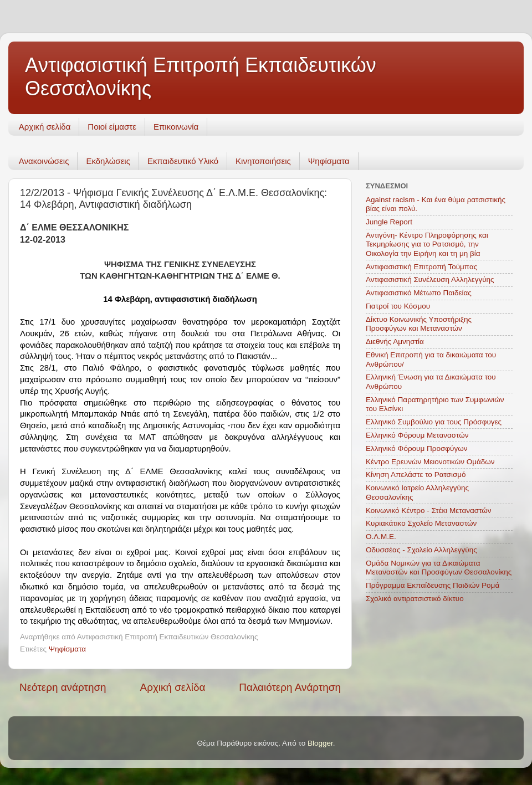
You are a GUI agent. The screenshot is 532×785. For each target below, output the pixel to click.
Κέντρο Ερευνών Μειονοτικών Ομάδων (430, 462)
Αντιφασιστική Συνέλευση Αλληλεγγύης (430, 279)
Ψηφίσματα (329, 161)
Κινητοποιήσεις (263, 161)
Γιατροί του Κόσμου (398, 306)
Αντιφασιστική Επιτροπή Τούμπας (421, 267)
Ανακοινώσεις (44, 161)
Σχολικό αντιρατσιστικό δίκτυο (415, 599)
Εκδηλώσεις (108, 161)
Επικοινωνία (176, 127)
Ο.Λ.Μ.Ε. (381, 537)
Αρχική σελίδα (45, 127)
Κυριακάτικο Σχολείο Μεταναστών (421, 523)
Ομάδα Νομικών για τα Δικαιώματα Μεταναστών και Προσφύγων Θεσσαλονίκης (439, 568)
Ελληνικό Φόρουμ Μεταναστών (417, 435)
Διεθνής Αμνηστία (395, 342)
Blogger (320, 743)
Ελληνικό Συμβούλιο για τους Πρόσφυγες (434, 422)
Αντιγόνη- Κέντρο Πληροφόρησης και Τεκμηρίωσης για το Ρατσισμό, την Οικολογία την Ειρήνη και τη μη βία (427, 244)
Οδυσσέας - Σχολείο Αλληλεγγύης (421, 550)
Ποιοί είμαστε (112, 127)
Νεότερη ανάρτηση (63, 687)
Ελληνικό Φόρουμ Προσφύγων (416, 448)
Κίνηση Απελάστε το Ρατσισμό (416, 474)
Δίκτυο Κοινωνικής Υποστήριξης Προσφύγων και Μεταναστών (419, 324)
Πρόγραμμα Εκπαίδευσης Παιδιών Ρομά (433, 585)
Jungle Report (389, 222)
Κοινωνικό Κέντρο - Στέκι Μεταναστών (429, 510)
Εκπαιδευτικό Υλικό (183, 161)
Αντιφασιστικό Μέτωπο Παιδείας (419, 293)
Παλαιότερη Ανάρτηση (290, 687)
